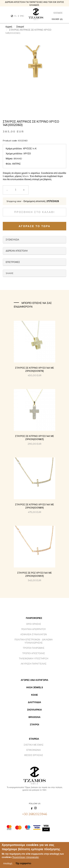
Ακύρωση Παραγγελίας (34, 664)
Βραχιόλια (34, 717)
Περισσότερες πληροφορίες (25, 857)
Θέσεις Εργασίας (33, 755)
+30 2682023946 (35, 814)
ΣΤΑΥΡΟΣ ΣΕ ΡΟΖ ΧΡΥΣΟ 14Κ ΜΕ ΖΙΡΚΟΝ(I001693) (35, 574)
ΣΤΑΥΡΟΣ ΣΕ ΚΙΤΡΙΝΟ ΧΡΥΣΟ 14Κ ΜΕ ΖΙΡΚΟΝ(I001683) (34, 438)
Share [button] (10, 273)
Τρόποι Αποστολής (34, 653)
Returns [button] (34, 262)
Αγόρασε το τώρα (34, 226)
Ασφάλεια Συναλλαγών (34, 634)
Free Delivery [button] (34, 251)
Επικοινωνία (34, 750)
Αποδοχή (8, 863)
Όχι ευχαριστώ (23, 863)
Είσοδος (58, 13)
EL (16, 16)
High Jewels (35, 687)
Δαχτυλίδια (35, 702)
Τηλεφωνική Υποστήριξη (34, 658)
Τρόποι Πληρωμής (34, 648)
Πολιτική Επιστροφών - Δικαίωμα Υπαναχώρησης (34, 641)
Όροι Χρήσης (34, 624)
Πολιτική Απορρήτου (33, 629)
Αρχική (9, 27)
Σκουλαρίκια (35, 710)
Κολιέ (34, 695)
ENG (22, 16)
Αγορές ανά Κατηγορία (34, 680)
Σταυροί (20, 27)
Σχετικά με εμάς (34, 745)
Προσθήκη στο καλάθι (34, 212)
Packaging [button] (34, 240)
